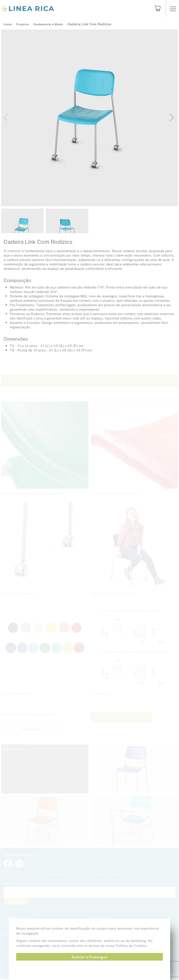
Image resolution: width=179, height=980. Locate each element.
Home (8, 24)
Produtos (23, 24)
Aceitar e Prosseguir (90, 957)
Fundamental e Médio (48, 24)
